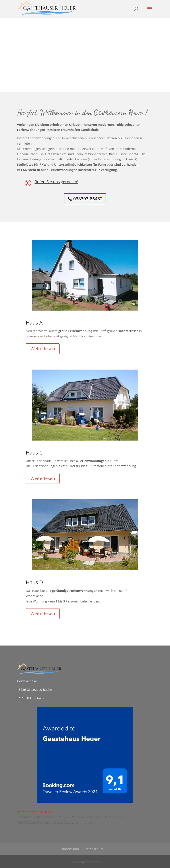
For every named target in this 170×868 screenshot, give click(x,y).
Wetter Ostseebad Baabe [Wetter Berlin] (35, 812)
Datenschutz (94, 849)
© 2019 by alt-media (85, 862)
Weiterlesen (43, 349)
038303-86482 (88, 199)
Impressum (70, 849)
